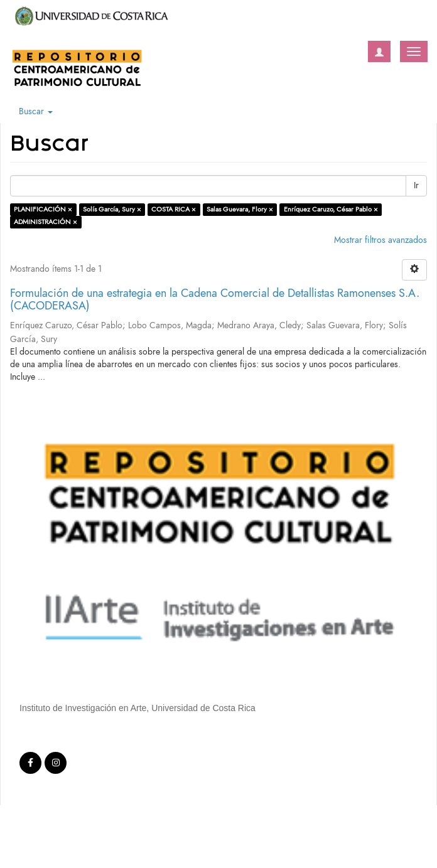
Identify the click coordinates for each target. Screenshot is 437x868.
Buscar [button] (36, 111)
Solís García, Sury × (112, 209)
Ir (416, 185)
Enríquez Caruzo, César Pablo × (331, 209)
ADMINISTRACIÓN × (46, 222)
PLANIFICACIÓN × (43, 209)
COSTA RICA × (174, 209)
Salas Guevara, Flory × (240, 209)
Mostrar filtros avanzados (380, 240)
